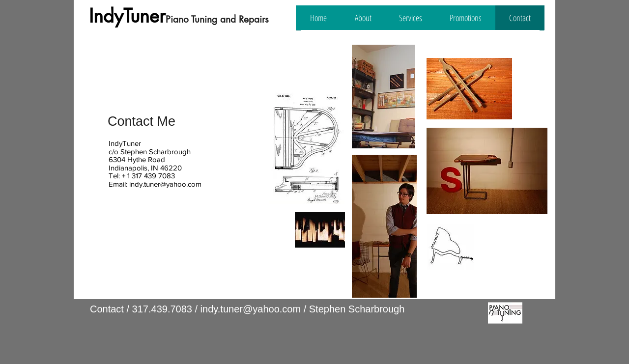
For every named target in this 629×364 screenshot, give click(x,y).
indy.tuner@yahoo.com (165, 184)
